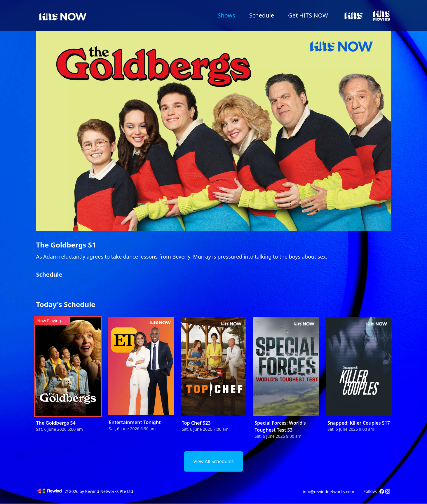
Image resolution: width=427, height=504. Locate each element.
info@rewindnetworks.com (328, 492)
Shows (226, 15)
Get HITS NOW (308, 15)
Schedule (262, 15)
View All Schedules (214, 461)
